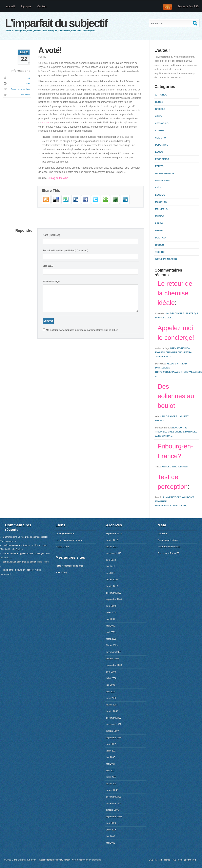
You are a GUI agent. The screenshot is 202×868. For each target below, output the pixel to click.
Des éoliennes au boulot (176, 396)
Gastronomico (164, 173)
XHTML (159, 860)
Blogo (159, 102)
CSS (151, 860)
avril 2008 (111, 692)
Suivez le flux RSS (188, 6)
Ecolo (159, 152)
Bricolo (160, 109)
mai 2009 (110, 626)
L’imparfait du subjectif (56, 23)
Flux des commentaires (169, 547)
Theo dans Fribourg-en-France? (18, 570)
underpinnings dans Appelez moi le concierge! (25, 545)
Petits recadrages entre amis (69, 566)
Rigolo (159, 245)
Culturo (160, 138)
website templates (48, 860)
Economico (162, 159)
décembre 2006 (114, 797)
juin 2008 (110, 685)
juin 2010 (110, 566)
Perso (159, 223)
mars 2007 (111, 777)
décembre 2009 (114, 593)
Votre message (51, 281)
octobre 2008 (112, 659)
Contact (42, 6)
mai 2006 (110, 843)
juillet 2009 (111, 612)
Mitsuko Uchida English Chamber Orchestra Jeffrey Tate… (173, 352)
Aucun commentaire (21, 89)
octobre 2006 (112, 810)
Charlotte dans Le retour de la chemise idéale (25, 537)
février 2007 (112, 784)
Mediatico (161, 202)
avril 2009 (111, 632)
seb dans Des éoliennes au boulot (19, 562)
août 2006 (111, 823)
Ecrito (159, 166)
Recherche (196, 23)
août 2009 (111, 606)
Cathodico (162, 123)
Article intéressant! (175, 467)
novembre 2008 (114, 652)
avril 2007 (111, 770)
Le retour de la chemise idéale (175, 293)
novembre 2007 (114, 724)
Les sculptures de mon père (69, 540)
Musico (160, 216)
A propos (26, 6)
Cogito (159, 130)
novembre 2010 (114, 553)
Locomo (160, 195)
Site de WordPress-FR (168, 553)
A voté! (50, 50)
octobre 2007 (112, 731)
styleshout (65, 860)
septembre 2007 (114, 738)
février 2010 (112, 579)
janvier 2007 (112, 790)
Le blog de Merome (65, 533)
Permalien (25, 94)
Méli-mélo (161, 209)
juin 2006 (110, 836)
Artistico (161, 95)
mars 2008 (111, 698)
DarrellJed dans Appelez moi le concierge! (23, 553)
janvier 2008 (112, 711)
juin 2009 (110, 619)
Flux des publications (168, 540)
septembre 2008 (114, 665)
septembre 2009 (114, 599)
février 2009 (112, 645)
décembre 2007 (114, 718)
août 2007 (111, 744)
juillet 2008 (111, 678)
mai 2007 (110, 764)
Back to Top (190, 860)
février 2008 (112, 705)
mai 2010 (110, 573)
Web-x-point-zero (166, 259)
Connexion (163, 533)
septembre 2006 (114, 817)
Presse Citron (62, 547)
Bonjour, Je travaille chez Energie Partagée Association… (176, 432)
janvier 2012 (112, 540)
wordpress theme (80, 860)
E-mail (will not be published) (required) (65, 251)
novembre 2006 (114, 803)
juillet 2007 (111, 751)
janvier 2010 (112, 586)
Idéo (158, 188)
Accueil (10, 6)
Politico (42, 57)
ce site (46, 123)
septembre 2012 (114, 533)
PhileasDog (61, 572)
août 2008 (111, 672)
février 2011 (112, 547)
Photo (159, 231)
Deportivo (162, 145)
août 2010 (111, 560)
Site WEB (48, 266)
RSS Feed (177, 860)
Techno (160, 252)
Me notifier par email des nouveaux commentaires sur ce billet (82, 330)
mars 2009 (111, 639)
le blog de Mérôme (58, 178)
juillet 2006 (111, 830)
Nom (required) (51, 235)
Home (167, 860)
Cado (158, 116)
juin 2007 (110, 757)
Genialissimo (163, 181)
